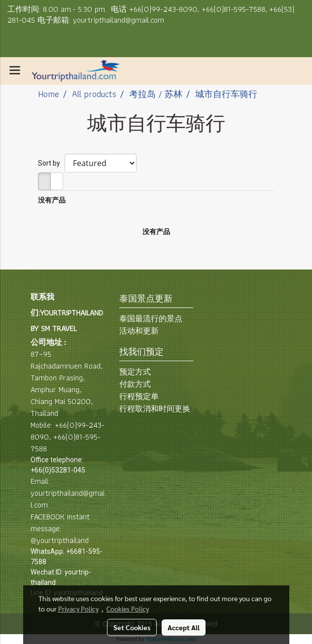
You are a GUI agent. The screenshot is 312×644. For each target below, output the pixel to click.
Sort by (51, 163)
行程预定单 (139, 396)
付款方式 (135, 384)
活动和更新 (139, 331)
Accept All (184, 627)
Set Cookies (132, 627)
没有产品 (52, 200)
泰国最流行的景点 (151, 319)
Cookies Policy (128, 609)
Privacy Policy (78, 609)
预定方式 (135, 372)
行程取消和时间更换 (155, 409)
